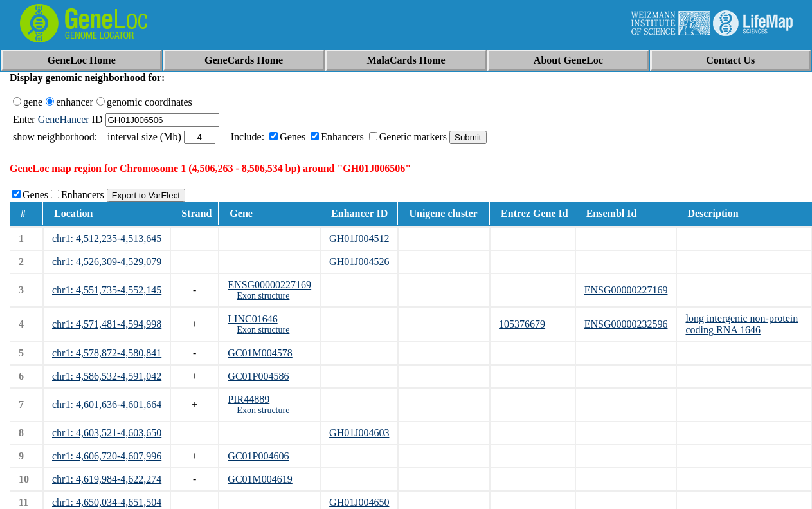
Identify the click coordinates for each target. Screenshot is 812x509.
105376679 (522, 324)
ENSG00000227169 (269, 285)
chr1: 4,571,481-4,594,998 (107, 324)
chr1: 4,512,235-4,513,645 (107, 238)
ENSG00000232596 (626, 324)
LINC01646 (252, 319)
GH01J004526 (359, 262)
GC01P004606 (258, 456)
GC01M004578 (260, 353)
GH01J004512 (359, 238)
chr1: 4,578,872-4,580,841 (107, 353)
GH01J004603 (359, 433)
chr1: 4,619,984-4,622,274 (107, 479)
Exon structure (263, 296)
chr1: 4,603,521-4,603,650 (107, 433)
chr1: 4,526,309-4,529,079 (107, 262)
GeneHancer (64, 119)
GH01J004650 (359, 502)
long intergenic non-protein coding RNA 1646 (742, 324)
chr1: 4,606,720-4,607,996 (107, 456)
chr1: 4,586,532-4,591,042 (107, 376)
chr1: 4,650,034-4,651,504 (107, 502)
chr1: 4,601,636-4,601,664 (107, 404)
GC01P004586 (258, 376)
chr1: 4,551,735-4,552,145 (107, 290)
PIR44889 (248, 399)
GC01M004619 (260, 479)
